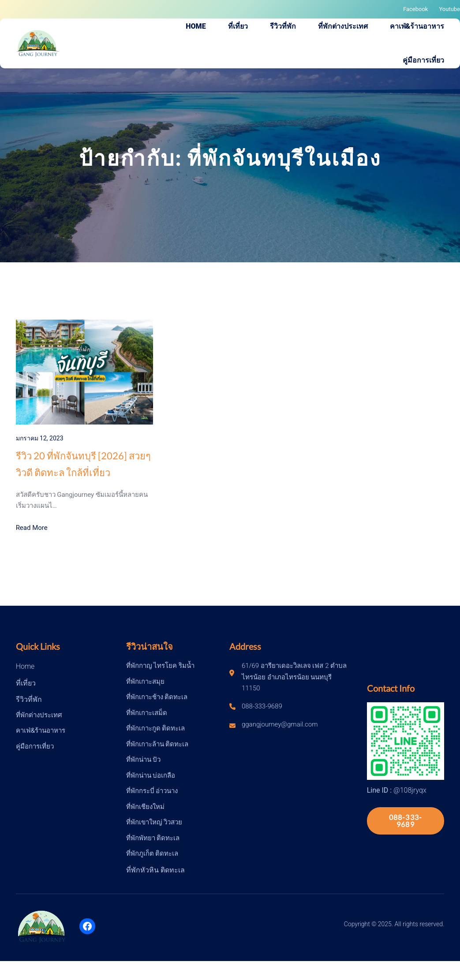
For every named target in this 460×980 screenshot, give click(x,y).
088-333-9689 (406, 821)
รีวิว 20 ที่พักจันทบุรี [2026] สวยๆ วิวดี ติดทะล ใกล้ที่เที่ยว (83, 464)
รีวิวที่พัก (29, 699)
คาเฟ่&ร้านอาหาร (41, 730)
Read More (32, 528)
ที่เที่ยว (26, 683)
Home (25, 666)
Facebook (415, 9)
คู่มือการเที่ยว (35, 746)
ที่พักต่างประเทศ (39, 715)
